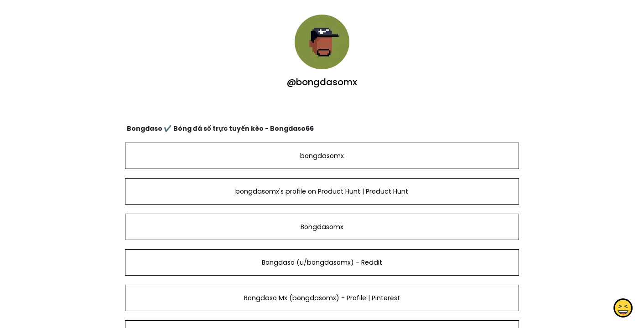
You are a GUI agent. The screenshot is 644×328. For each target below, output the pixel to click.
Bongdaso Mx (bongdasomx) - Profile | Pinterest (322, 298)
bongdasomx (322, 156)
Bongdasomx (322, 227)
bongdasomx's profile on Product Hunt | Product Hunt (322, 191)
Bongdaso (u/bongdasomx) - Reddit (322, 262)
